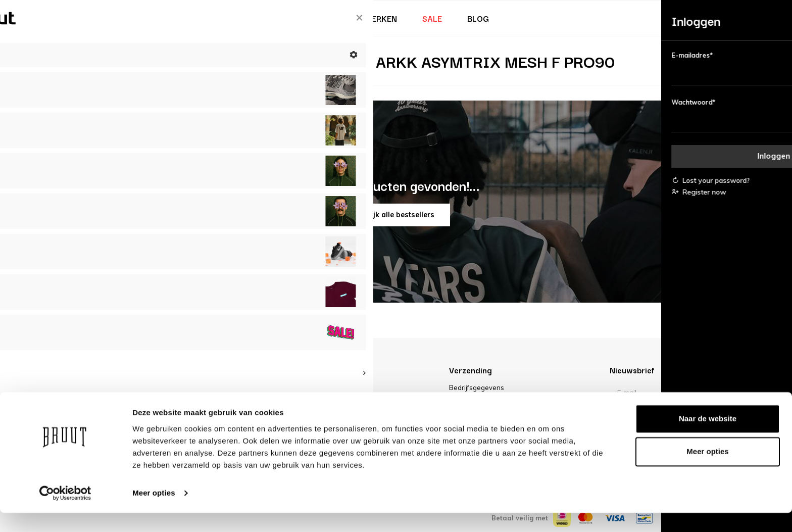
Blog (478, 18)
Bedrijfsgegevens (477, 388)
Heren (262, 18)
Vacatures (342, 400)
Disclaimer (465, 400)
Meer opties (154, 512)
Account (189, 388)
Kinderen (320, 18)
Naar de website (708, 438)
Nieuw (107, 18)
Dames (211, 18)
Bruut (159, 18)
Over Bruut (343, 388)
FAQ (183, 400)
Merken (381, 18)
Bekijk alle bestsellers (396, 215)
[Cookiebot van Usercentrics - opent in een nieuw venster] (65, 512)
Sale (432, 18)
